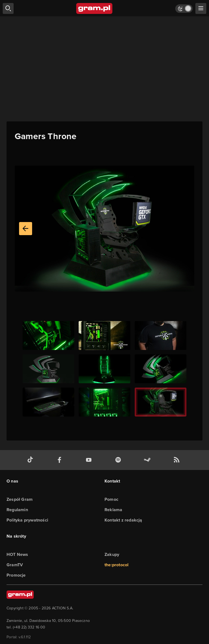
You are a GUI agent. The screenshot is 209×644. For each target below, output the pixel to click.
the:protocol (116, 565)
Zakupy (112, 554)
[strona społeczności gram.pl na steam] (148, 460)
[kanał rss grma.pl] (178, 460)
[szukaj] (8, 8)
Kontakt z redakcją (123, 520)
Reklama (113, 510)
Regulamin (17, 510)
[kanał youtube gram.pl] (90, 460)
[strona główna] (95, 8)
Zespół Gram (20, 499)
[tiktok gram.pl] (31, 460)
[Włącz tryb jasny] (184, 9)
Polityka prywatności (27, 520)
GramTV (15, 565)
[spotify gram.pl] (119, 460)
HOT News (17, 554)
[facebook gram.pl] (61, 460)
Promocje (16, 575)
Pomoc (111, 499)
